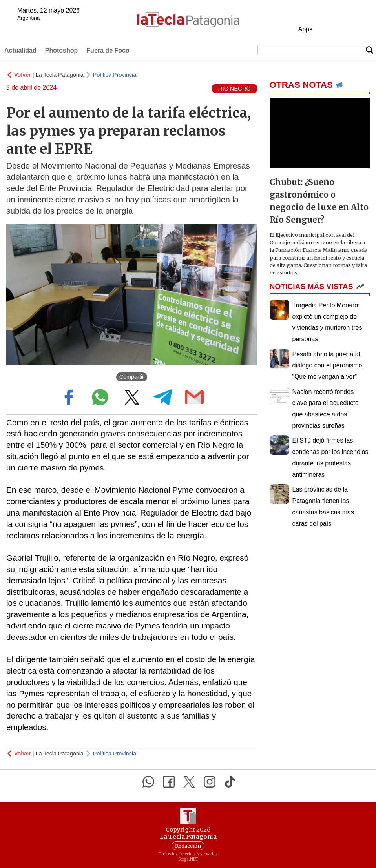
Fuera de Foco (108, 50)
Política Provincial (115, 75)
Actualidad (20, 50)
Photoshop (62, 50)
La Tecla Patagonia (60, 75)
